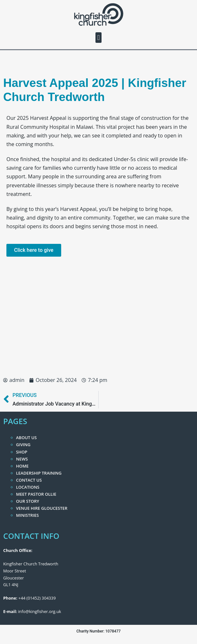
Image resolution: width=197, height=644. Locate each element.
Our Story (28, 501)
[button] (98, 38)
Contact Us (29, 480)
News (22, 459)
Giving (23, 445)
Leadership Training (39, 473)
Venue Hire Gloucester (42, 508)
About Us (26, 438)
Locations (28, 487)
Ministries (27, 515)
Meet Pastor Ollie (36, 494)
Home (22, 466)
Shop (22, 452)
